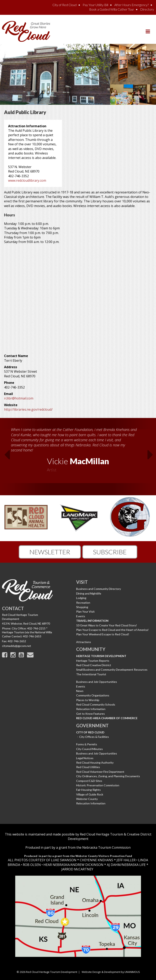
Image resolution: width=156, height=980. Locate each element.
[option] (78, 448)
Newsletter (50, 552)
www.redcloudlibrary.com (27, 180)
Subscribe (110, 552)
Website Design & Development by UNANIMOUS (111, 972)
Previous (4, 456)
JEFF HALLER (126, 860)
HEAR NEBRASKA (56, 865)
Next (152, 456)
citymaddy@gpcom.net (17, 646)
